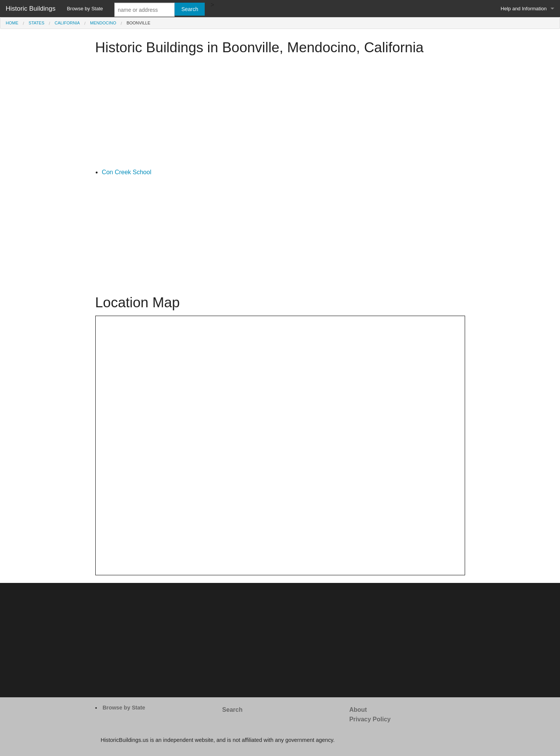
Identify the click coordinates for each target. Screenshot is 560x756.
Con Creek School (127, 172)
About (358, 710)
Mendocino (103, 23)
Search (232, 710)
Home (12, 23)
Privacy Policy (370, 719)
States (36, 23)
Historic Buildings (30, 9)
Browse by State (85, 9)
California (67, 23)
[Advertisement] (280, 114)
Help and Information (524, 9)
